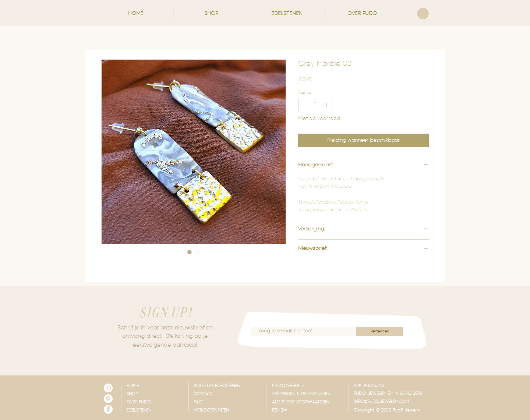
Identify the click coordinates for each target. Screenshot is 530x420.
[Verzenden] (380, 331)
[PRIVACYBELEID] (308, 387)
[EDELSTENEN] (148, 411)
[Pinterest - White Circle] (108, 399)
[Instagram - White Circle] (108, 388)
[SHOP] (148, 395)
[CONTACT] (230, 395)
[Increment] (327, 105)
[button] (211, 14)
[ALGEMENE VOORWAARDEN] (308, 403)
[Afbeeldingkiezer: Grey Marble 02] (190, 252)
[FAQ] (230, 403)
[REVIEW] (308, 411)
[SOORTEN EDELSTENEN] (230, 387)
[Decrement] (303, 105)
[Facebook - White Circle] (108, 409)
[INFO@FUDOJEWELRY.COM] (390, 402)
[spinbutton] (315, 105)
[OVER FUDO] (148, 403)
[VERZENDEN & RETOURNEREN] (308, 395)
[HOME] (148, 387)
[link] (423, 14)
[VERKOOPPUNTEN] (230, 411)
